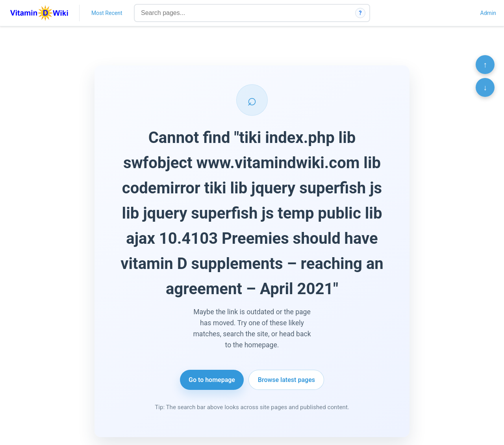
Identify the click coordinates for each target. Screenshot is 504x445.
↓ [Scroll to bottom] (485, 87)
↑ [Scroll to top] (485, 65)
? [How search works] (360, 13)
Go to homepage (212, 380)
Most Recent (107, 13)
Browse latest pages (286, 380)
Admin (488, 13)
